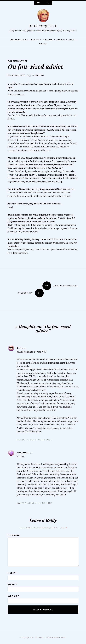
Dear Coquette (43, 26)
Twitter (43, 44)
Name (12, 573)
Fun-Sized (48, 39)
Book (72, 39)
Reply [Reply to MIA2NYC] (50, 503)
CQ (28, 76)
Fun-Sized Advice (18, 61)
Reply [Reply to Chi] (50, 440)
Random (61, 39)
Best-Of (35, 39)
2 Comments (38, 76)
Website (13, 596)
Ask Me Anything (19, 39)
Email (13, 585)
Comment (14, 535)
